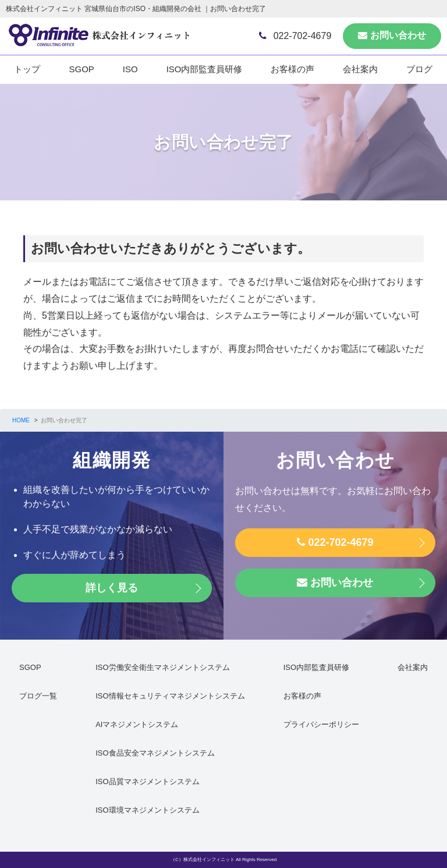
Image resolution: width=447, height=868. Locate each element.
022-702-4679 (295, 36)
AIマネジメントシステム (137, 724)
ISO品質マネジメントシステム (147, 781)
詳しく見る (112, 588)
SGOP (81, 69)
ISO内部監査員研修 (205, 69)
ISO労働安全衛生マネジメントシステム (162, 667)
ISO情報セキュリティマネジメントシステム (170, 696)
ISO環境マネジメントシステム (147, 810)
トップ (27, 69)
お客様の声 (292, 69)
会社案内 (360, 69)
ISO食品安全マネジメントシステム (155, 753)
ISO (130, 69)
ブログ (419, 69)
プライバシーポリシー (321, 724)
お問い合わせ (392, 35)
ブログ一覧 (38, 696)
